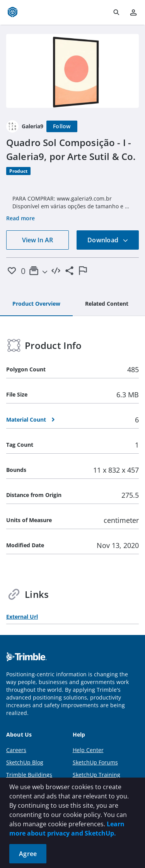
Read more (20, 218)
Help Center (88, 750)
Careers (16, 750)
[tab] (36, 304)
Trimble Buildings (29, 775)
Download (108, 240)
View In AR (38, 240)
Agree (28, 854)
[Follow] (62, 126)
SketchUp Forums (95, 762)
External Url (22, 617)
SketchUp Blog (25, 762)
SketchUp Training (96, 775)
